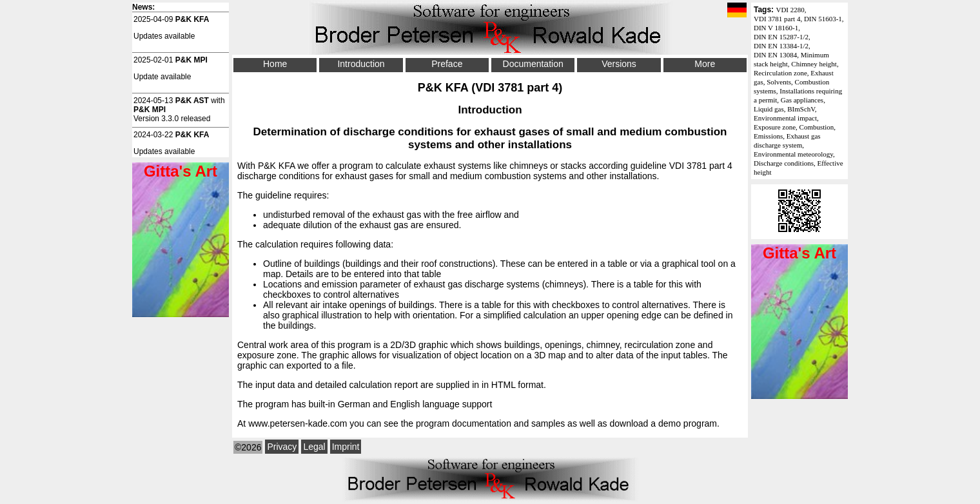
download (629, 423)
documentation (482, 423)
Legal (314, 447)
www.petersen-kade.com (298, 423)
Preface (447, 64)
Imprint (346, 447)
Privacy (282, 447)
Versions (619, 64)
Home (275, 64)
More (705, 64)
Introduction (361, 64)
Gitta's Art (799, 253)
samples (548, 423)
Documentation (533, 64)
